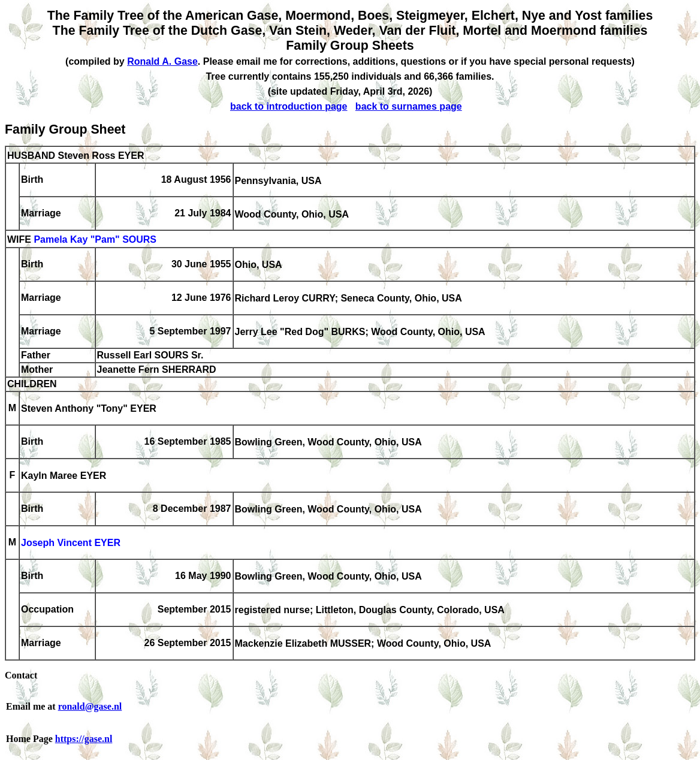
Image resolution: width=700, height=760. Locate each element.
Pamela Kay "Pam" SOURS (95, 240)
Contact (21, 675)
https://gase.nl (84, 739)
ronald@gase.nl (90, 706)
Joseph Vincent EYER (71, 543)
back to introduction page (289, 106)
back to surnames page (409, 106)
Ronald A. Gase (162, 61)
